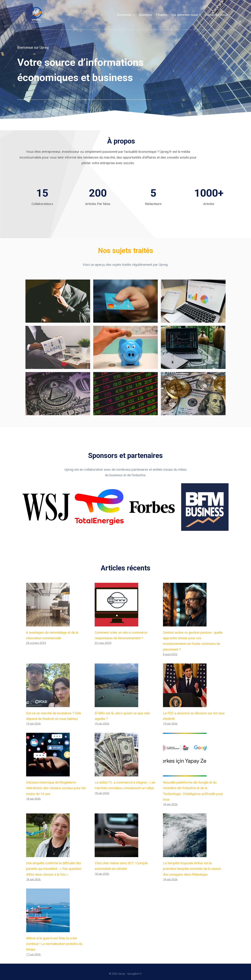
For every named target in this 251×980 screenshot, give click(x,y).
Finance (162, 15)
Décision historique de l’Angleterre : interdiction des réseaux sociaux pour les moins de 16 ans (56, 784)
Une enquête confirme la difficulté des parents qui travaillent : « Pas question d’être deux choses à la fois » (54, 865)
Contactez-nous (216, 15)
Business (145, 15)
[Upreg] (36, 15)
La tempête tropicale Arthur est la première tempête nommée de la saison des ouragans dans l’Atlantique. (192, 865)
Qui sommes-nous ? (186, 15)
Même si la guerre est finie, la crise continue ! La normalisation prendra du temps (54, 940)
